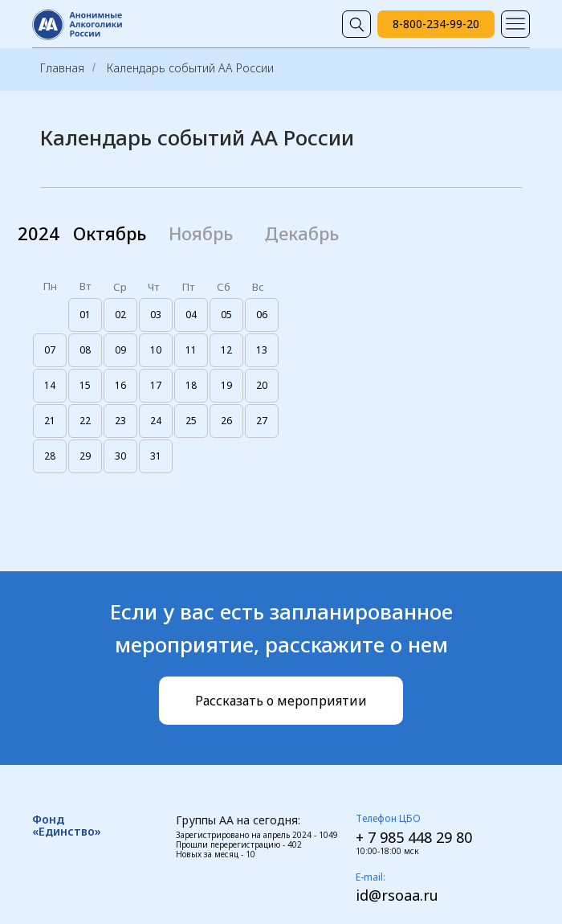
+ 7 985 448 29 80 (414, 837)
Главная (62, 68)
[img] (356, 24)
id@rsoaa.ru (397, 895)
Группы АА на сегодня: (238, 820)
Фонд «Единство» (67, 825)
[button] (281, 701)
